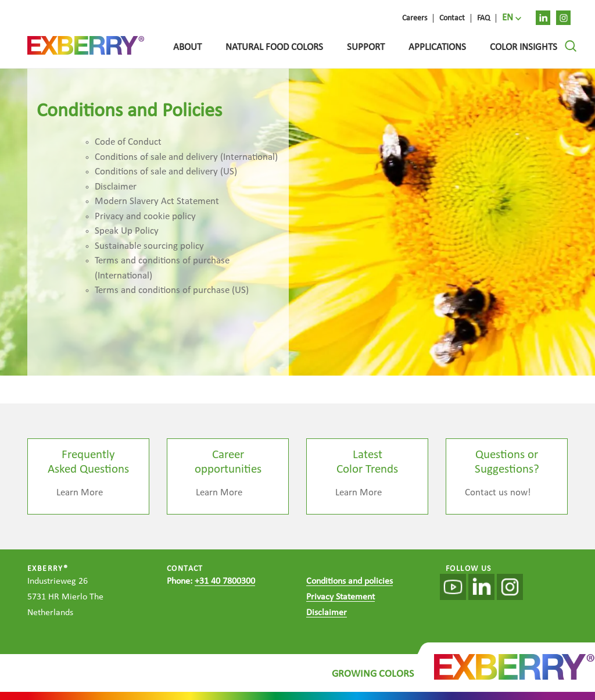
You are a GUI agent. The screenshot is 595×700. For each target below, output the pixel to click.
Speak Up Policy (127, 231)
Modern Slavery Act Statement (157, 201)
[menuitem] (512, 18)
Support (366, 47)
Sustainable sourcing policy (149, 246)
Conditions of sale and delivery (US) (166, 172)
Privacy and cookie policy (145, 217)
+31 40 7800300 (225, 581)
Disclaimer (116, 187)
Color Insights (524, 47)
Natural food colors (274, 47)
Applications (437, 47)
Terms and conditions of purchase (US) (172, 290)
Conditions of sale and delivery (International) (186, 157)
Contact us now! (498, 493)
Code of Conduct (128, 142)
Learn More (80, 493)
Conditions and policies (350, 581)
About (187, 47)
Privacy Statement (340, 597)
